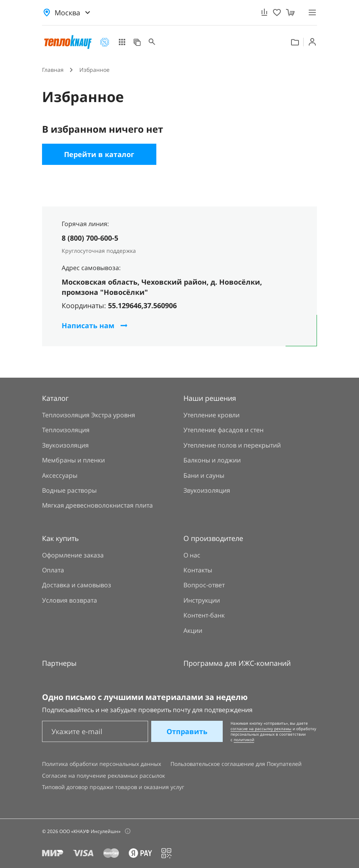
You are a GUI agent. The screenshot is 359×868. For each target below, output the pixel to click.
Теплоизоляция (66, 430)
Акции (104, 42)
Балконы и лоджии (212, 460)
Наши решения (137, 42)
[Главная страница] (68, 42)
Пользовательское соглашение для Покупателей (236, 764)
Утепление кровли (212, 415)
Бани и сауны (204, 475)
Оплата (53, 570)
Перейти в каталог (99, 154)
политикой (244, 740)
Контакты (198, 570)
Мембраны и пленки (73, 460)
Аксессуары (60, 475)
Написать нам (88, 325)
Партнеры (59, 663)
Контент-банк (204, 615)
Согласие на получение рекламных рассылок (103, 776)
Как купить (60, 538)
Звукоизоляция (65, 445)
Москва (67, 13)
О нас (192, 555)
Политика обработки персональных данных (102, 764)
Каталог (122, 42)
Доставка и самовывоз (77, 585)
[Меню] (312, 12)
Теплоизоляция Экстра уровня (89, 415)
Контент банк (295, 42)
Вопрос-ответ (204, 585)
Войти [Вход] (312, 42)
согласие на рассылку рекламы (261, 729)
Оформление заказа (73, 555)
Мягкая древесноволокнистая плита (97, 505)
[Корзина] (290, 13)
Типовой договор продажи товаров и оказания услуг (113, 787)
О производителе (213, 538)
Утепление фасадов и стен (223, 430)
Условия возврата (70, 600)
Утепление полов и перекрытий (232, 445)
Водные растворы (69, 490)
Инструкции (202, 600)
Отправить (187, 731)
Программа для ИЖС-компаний (237, 663)
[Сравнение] (264, 13)
